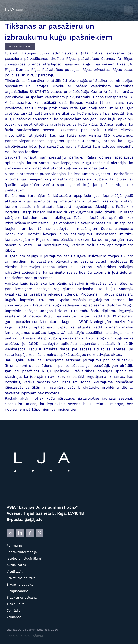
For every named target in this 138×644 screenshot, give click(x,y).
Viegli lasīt (15, 571)
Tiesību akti (16, 604)
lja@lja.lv (34, 519)
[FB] (30, 533)
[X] (40, 533)
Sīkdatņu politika (20, 584)
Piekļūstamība (18, 591)
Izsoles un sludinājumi (24, 558)
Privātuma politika (21, 578)
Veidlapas (14, 617)
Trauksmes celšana (22, 597)
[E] (10, 533)
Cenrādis (13, 610)
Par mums (15, 545)
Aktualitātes (16, 565)
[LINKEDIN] (20, 533)
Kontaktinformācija (22, 552)
